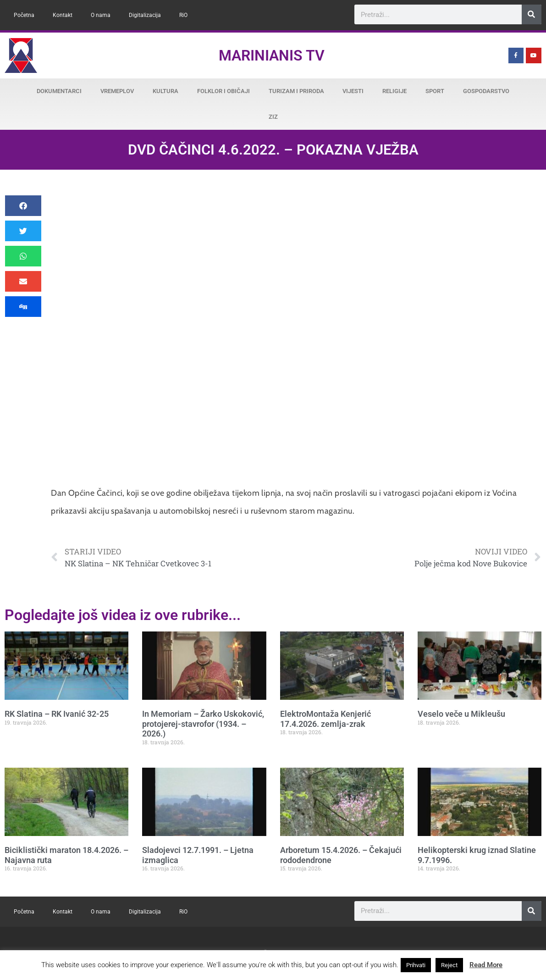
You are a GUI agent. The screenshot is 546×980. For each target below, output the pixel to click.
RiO (183, 15)
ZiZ (273, 117)
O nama (101, 15)
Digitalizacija (145, 15)
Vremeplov (117, 91)
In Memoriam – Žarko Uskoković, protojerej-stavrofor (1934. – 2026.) (203, 724)
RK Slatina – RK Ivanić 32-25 (57, 714)
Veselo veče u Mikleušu (461, 714)
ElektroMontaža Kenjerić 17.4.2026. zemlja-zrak (325, 719)
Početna (24, 15)
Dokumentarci (59, 91)
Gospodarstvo (486, 91)
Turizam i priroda (296, 91)
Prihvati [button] (416, 965)
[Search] (532, 14)
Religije (394, 91)
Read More (486, 965)
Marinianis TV (272, 55)
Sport (435, 91)
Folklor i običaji (223, 91)
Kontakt (63, 15)
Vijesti (353, 91)
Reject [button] (449, 965)
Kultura (165, 91)
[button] (23, 206)
